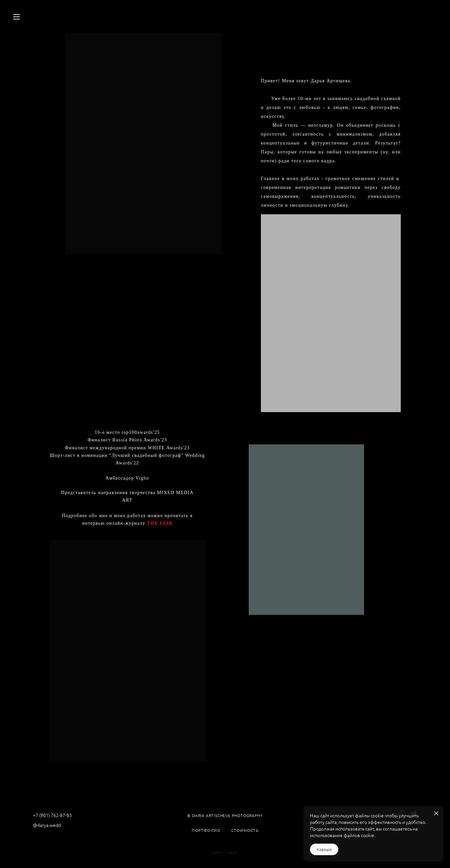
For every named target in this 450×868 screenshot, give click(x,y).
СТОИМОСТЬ (245, 830)
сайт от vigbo (225, 853)
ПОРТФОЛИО (206, 830)
